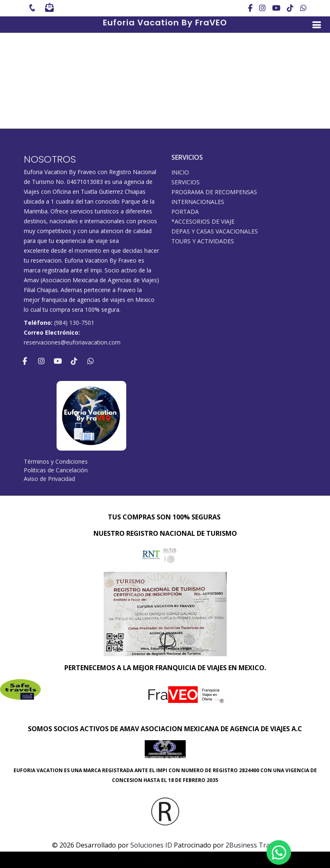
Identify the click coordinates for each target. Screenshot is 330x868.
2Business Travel (252, 845)
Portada (185, 212)
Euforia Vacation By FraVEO (165, 23)
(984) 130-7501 (74, 323)
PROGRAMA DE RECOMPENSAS (214, 192)
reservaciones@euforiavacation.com (72, 342)
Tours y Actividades (203, 241)
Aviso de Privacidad (49, 479)
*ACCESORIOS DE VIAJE (203, 222)
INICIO (180, 172)
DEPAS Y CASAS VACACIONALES (215, 231)
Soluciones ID (151, 845)
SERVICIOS (185, 182)
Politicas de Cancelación (56, 470)
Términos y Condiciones (56, 461)
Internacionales (198, 202)
